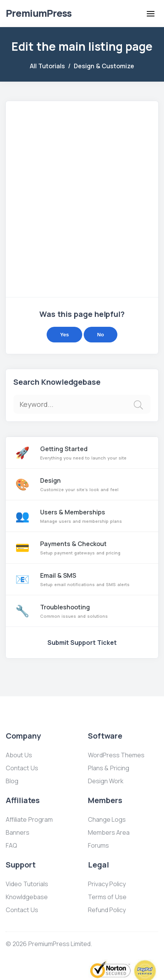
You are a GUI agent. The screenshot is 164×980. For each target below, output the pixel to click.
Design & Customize (104, 66)
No (101, 335)
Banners (18, 832)
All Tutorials (47, 66)
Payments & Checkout (82, 548)
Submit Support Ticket (82, 643)
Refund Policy (107, 910)
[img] (138, 405)
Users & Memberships (82, 516)
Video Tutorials (27, 884)
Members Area (109, 832)
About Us (19, 755)
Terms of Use (107, 897)
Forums (98, 845)
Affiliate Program (29, 819)
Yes (64, 335)
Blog (12, 781)
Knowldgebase (27, 897)
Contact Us (22, 768)
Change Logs (107, 819)
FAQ (11, 845)
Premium (39, 13)
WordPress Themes (116, 755)
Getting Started (82, 453)
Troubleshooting (82, 611)
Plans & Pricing (109, 768)
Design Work (106, 781)
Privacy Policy (107, 884)
